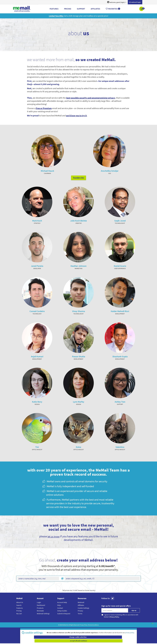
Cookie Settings (83, 612)
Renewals (40, 615)
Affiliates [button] (95, 9)
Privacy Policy (84, 629)
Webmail (81, 607)
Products (40, 612)
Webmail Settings (43, 618)
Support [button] (81, 9)
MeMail (64, 629)
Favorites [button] (113, 9)
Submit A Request (64, 618)
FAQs (59, 609)
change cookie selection (50, 641)
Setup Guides (62, 615)
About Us (20, 607)
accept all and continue (107, 641)
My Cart (19, 618)
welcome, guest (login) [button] (117, 2)
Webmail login (135, 2)
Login (39, 607)
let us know (54, 541)
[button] (142, 9)
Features (20, 612)
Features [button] (54, 9)
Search (19, 609)
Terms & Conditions (93, 629)
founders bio (79, 182)
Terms (80, 618)
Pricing (19, 615)
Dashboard (41, 609)
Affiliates (81, 609)
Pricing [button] (68, 9)
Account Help (62, 607)
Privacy (80, 615)
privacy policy (130, 636)
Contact (60, 612)
